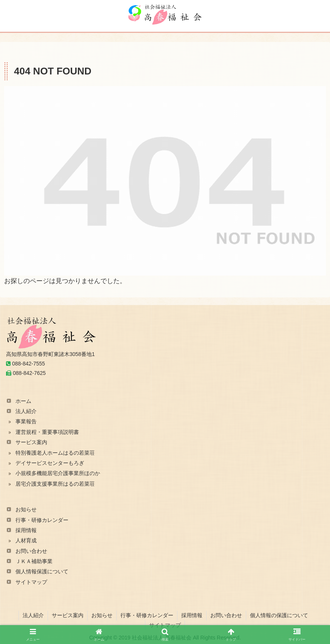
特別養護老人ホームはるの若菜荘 (55, 453)
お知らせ (26, 509)
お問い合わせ (31, 551)
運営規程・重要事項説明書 (47, 432)
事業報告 (26, 421)
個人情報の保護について (279, 615)
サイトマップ (31, 582)
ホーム (23, 401)
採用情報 (26, 530)
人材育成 (26, 540)
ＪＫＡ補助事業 (34, 561)
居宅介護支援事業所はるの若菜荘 (55, 484)
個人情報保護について (42, 571)
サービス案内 (31, 442)
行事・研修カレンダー (42, 520)
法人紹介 (26, 411)
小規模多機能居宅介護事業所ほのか (58, 473)
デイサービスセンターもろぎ (50, 463)
